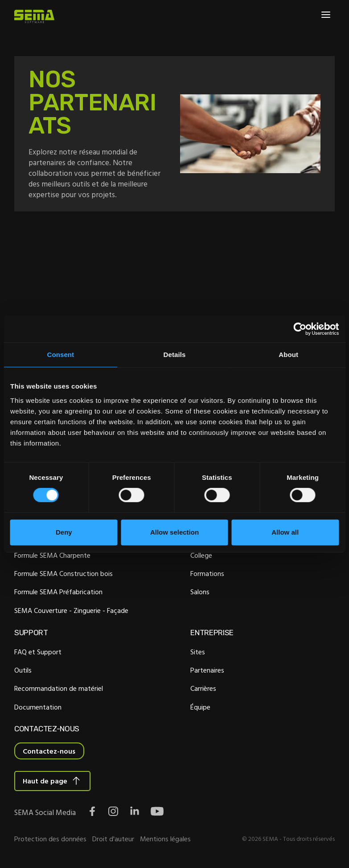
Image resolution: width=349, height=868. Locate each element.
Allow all (285, 532)
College (201, 556)
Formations (207, 574)
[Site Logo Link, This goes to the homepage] (34, 16)
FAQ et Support (38, 653)
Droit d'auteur (113, 840)
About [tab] (288, 355)
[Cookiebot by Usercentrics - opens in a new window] (300, 329)
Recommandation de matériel (59, 690)
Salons (200, 593)
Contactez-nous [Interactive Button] (49, 752)
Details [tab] (175, 355)
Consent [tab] (60, 355)
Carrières (203, 690)
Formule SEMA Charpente (52, 556)
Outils (23, 671)
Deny (64, 532)
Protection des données (50, 840)
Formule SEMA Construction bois (64, 574)
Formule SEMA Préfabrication (58, 593)
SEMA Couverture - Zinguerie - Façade (71, 611)
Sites (198, 653)
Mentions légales (165, 840)
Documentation (38, 708)
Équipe (200, 708)
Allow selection (174, 532)
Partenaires (207, 671)
